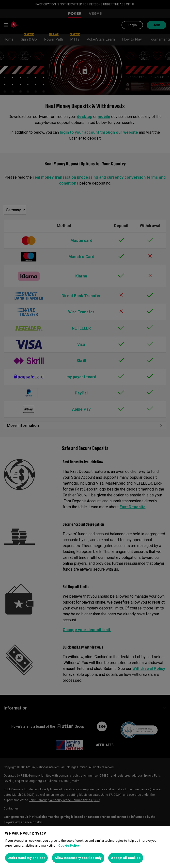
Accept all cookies (126, 858)
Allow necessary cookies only (78, 858)
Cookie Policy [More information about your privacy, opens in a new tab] (69, 846)
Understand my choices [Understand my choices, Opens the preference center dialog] (26, 858)
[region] (85, 847)
